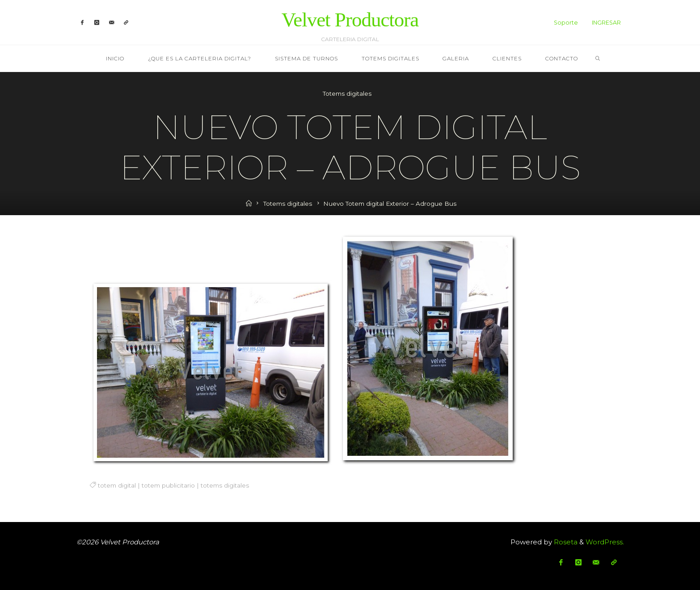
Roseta (565, 542)
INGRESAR (606, 23)
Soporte (566, 23)
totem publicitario (168, 485)
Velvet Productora (350, 20)
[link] (598, 59)
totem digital (116, 485)
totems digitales (224, 485)
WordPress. (605, 542)
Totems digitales (347, 93)
